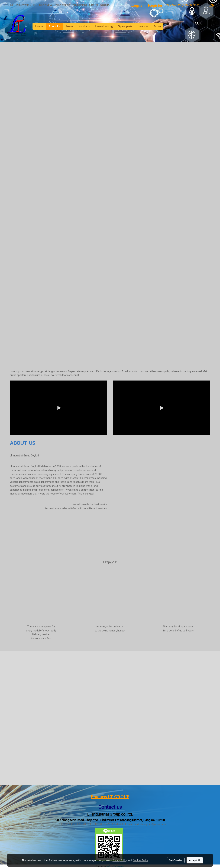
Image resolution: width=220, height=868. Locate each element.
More (157, 26)
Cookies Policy (141, 860)
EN (209, 5)
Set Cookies (176, 860)
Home (39, 26)
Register (155, 5)
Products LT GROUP (110, 797)
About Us (54, 26)
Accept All (195, 860)
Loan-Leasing (104, 26)
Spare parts (125, 26)
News (70, 26)
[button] (167, 26)
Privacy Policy (120, 860)
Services (143, 26)
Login (137, 5)
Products (84, 26)
